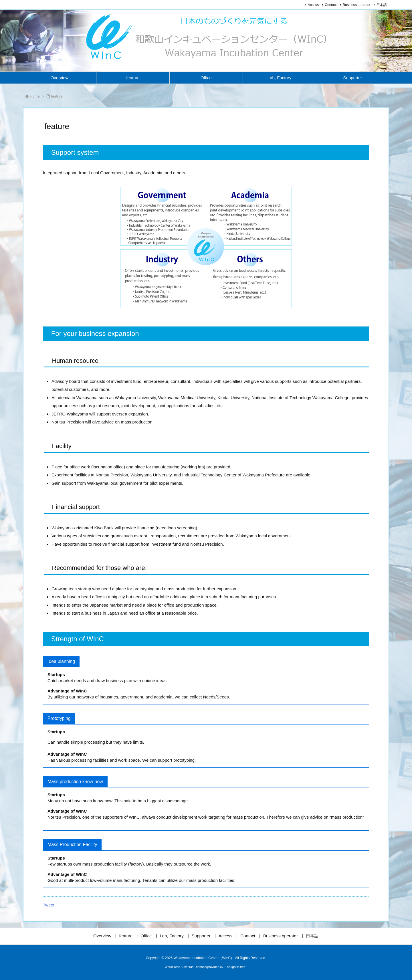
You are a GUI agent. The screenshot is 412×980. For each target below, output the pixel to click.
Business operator (357, 5)
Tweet (49, 905)
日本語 (382, 5)
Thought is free (235, 967)
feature (57, 96)
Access (313, 5)
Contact (331, 5)
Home (35, 96)
